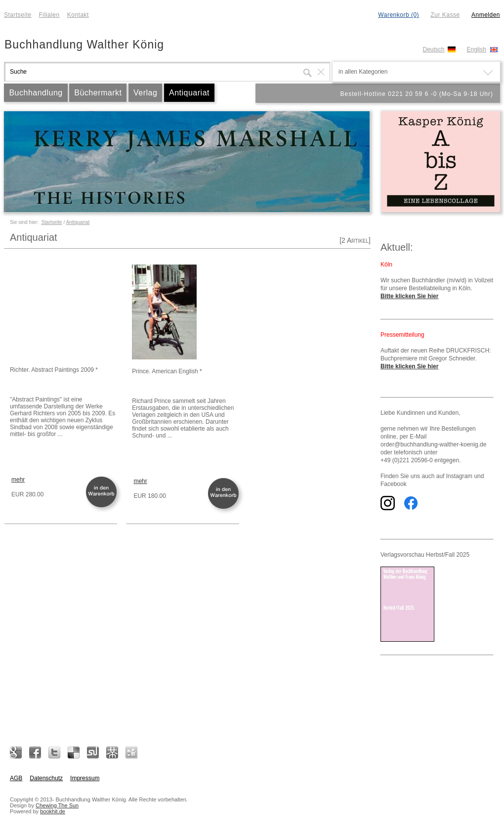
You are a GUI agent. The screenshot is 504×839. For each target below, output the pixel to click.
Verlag (145, 93)
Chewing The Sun (57, 805)
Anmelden (486, 15)
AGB (16, 778)
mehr (18, 480)
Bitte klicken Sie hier (409, 296)
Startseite (18, 15)
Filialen (49, 15)
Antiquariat (189, 93)
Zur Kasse (445, 15)
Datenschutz (46, 778)
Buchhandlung (36, 93)
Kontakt (78, 15)
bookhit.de (53, 811)
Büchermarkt (98, 93)
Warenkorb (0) (399, 15)
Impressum (85, 778)
